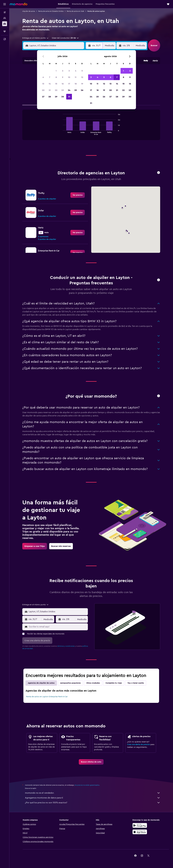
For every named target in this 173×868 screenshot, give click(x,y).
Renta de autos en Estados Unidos (51, 11)
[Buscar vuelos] (5, 12)
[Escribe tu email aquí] (58, 627)
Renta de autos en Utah (75, 11)
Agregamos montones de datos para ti (93, 798)
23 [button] (63, 90)
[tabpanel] (91, 128)
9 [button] (63, 77)
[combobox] (36, 38)
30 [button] (63, 97)
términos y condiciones (66, 646)
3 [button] (69, 71)
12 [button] (82, 77)
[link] (78, 195)
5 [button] (82, 71)
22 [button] (56, 90)
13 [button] (43, 84)
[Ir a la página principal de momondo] (19, 4)
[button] (5, 4)
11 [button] (76, 77)
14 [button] (50, 84)
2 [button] (63, 71)
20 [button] (43, 90)
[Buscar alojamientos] (5, 18)
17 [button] (69, 84)
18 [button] (76, 84)
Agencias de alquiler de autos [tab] (41, 683)
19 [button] (82, 84)
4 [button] (76, 71)
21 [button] (50, 90)
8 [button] (56, 77)
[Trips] (5, 31)
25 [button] (76, 90)
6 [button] (43, 77)
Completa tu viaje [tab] (114, 683)
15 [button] (56, 84)
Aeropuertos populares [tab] (70, 683)
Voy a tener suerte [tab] (136, 683)
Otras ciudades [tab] (93, 683)
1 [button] (56, 71)
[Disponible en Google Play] (140, 825)
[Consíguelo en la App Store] (140, 832)
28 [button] (50, 97)
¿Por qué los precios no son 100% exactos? (93, 803)
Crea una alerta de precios (138, 745)
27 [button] (43, 97)
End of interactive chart (61, 133)
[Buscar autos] (5, 24)
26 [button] (82, 90)
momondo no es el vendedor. (93, 793)
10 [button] (69, 77)
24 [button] (69, 90)
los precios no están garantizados (87, 785)
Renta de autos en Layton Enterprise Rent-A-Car (47, 697)
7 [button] (50, 77)
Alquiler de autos (29, 11)
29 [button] (56, 97)
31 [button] (69, 97)
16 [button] (63, 84)
